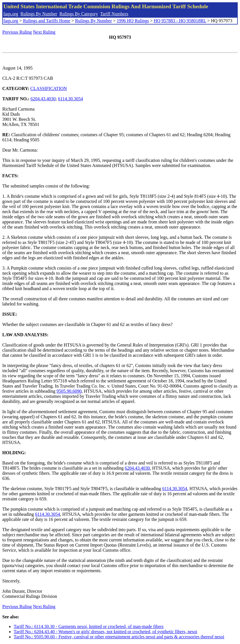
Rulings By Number (39, 14)
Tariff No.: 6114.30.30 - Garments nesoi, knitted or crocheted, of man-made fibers (89, 626)
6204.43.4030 (43, 99)
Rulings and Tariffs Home (47, 21)
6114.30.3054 (71, 99)
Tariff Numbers (114, 14)
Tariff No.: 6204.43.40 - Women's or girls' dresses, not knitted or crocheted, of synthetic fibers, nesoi (105, 632)
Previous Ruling (17, 32)
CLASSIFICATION (49, 88)
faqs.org (11, 14)
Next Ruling (44, 32)
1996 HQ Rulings (133, 21)
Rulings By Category (79, 14)
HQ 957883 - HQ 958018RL (180, 21)
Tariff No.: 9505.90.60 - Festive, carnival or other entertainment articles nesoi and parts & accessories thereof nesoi (119, 637)
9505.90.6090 (69, 391)
